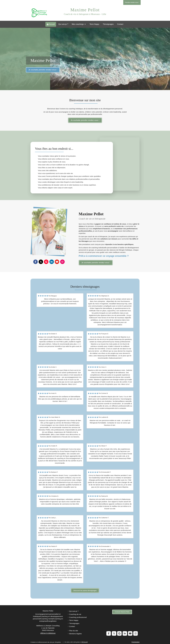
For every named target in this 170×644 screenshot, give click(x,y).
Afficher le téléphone (48, 633)
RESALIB (84, 642)
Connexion (136, 642)
